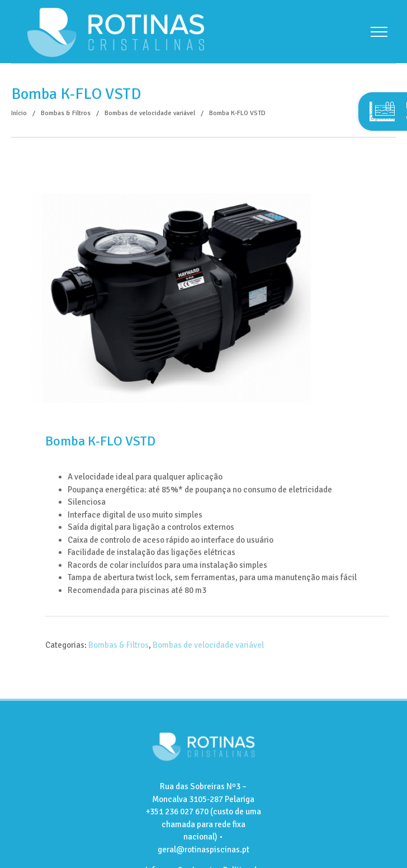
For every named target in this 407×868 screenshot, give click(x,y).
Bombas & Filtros (119, 645)
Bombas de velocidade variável (208, 645)
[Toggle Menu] (379, 32)
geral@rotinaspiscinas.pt (203, 850)
